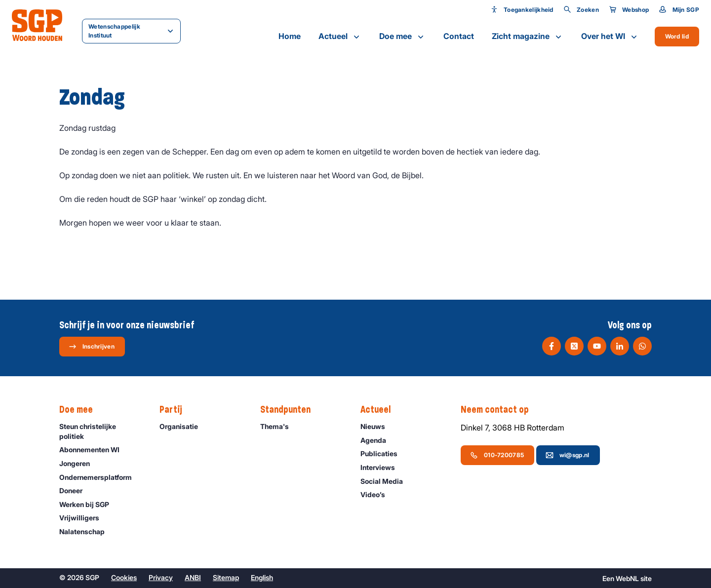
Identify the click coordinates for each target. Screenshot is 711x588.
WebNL (627, 578)
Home (290, 36)
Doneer (75, 490)
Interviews (382, 467)
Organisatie (183, 426)
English (262, 577)
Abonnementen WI (94, 450)
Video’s (377, 494)
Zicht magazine (528, 37)
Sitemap (226, 577)
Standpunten (290, 410)
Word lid (677, 36)
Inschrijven (92, 347)
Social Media (386, 481)
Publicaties (383, 453)
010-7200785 (497, 455)
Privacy (161, 577)
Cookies (124, 577)
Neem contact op (500, 410)
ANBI (193, 577)
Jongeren (79, 463)
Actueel (340, 37)
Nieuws (377, 426)
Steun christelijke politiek (101, 431)
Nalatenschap (86, 531)
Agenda (378, 440)
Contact (459, 36)
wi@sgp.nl (568, 455)
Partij (176, 410)
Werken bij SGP (89, 504)
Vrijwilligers (84, 518)
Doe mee (402, 37)
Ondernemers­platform (100, 477)
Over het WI (610, 37)
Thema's (279, 426)
